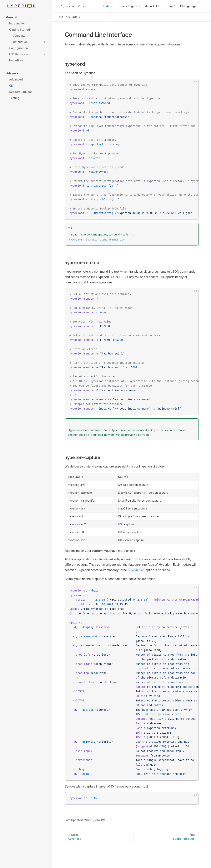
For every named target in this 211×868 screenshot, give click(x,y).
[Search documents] (73, 6)
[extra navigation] (203, 6)
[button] (26, 17)
